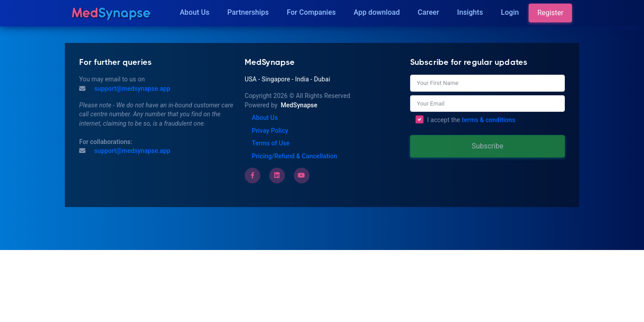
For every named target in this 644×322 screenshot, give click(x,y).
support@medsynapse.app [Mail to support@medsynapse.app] (131, 89)
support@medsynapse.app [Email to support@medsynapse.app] (131, 151)
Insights (470, 12)
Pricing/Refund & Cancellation (294, 156)
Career (428, 12)
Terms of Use (271, 143)
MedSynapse (299, 105)
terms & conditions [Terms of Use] (488, 120)
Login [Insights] (510, 12)
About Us (195, 12)
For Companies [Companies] (311, 12)
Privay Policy (270, 131)
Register (550, 13)
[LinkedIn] (277, 175)
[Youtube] (301, 175)
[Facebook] (252, 175)
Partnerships (248, 12)
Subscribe (488, 146)
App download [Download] (377, 12)
